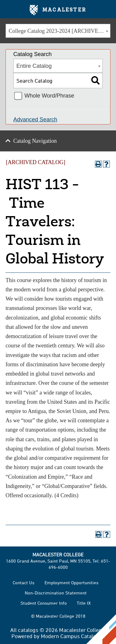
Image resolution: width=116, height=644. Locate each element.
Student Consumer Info (44, 603)
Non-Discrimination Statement (56, 593)
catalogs (28, 630)
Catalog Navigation (35, 141)
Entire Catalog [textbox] (34, 66)
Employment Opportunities (71, 583)
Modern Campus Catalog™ (72, 636)
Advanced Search (35, 120)
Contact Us (24, 583)
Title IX (84, 603)
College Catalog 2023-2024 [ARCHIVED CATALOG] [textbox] (59, 31)
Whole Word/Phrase (49, 96)
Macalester (58, 10)
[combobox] (58, 31)
